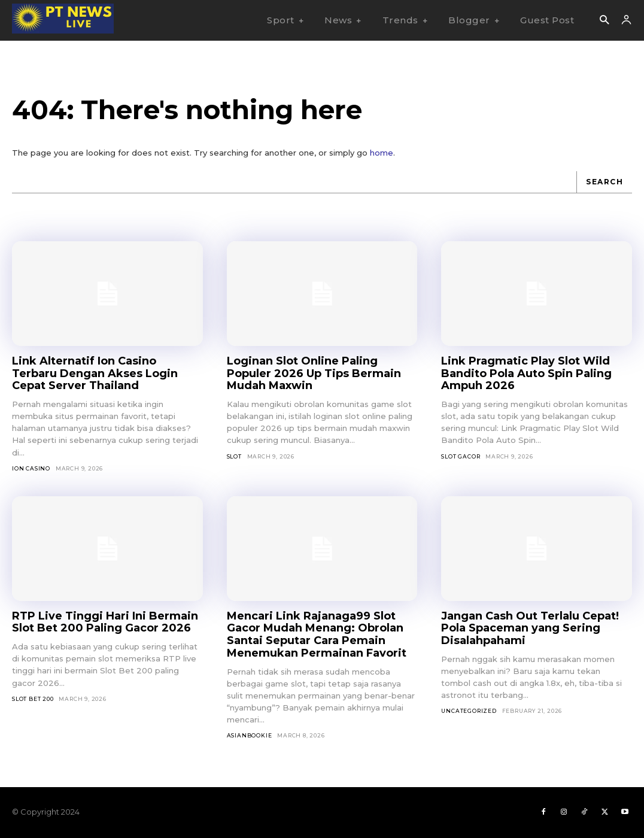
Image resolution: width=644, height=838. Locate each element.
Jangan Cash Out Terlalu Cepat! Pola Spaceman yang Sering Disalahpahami (530, 628)
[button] (604, 21)
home (382, 153)
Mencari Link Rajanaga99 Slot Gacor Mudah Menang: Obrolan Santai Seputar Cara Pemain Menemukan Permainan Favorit (317, 634)
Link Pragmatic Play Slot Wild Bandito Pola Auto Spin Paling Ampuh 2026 (526, 373)
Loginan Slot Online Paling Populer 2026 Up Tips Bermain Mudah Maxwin (314, 373)
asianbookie (250, 735)
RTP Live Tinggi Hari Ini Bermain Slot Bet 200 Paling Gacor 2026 (105, 622)
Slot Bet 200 (33, 699)
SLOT (234, 456)
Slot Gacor (461, 456)
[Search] (604, 182)
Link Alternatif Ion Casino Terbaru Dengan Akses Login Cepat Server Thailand (95, 373)
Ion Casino (31, 468)
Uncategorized (469, 711)
